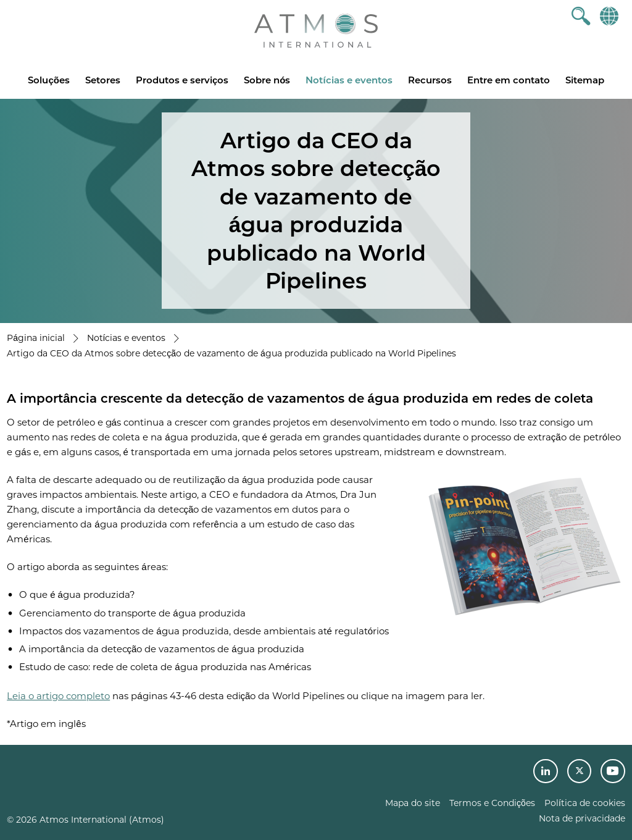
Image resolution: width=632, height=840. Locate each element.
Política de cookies (585, 803)
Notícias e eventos (349, 80)
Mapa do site (413, 803)
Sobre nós (267, 80)
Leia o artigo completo (58, 696)
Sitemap (585, 80)
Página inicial (36, 338)
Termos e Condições (492, 803)
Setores (103, 80)
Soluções (49, 80)
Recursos (430, 80)
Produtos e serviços (182, 80)
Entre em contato (509, 80)
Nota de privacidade (582, 818)
